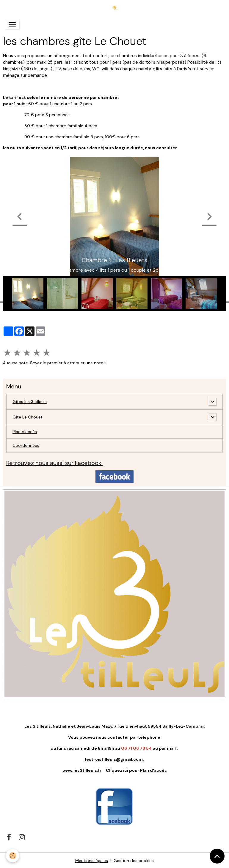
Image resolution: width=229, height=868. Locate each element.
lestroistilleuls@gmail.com (114, 759)
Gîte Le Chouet (28, 417)
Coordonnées (26, 445)
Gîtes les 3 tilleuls (30, 402)
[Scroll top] (217, 856)
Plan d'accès (25, 432)
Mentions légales (92, 861)
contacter (118, 737)
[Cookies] (13, 856)
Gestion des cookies (134, 861)
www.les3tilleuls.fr (82, 770)
